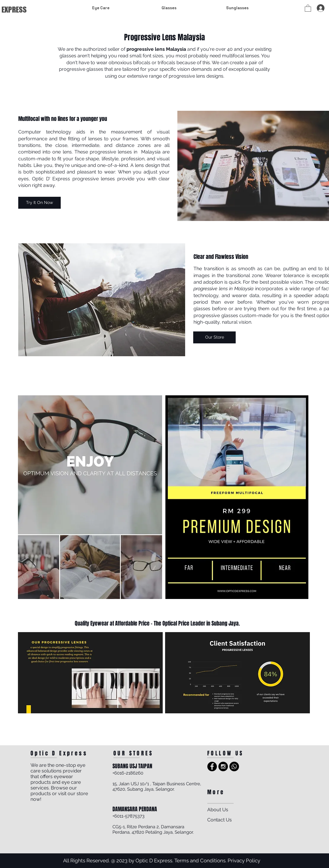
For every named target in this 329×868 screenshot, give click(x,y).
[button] (308, 8)
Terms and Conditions (200, 861)
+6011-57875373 (128, 816)
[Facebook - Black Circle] (212, 766)
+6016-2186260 (128, 773)
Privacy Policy (244, 861)
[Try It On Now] (39, 203)
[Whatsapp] (234, 766)
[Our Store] (214, 337)
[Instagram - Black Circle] (223, 766)
